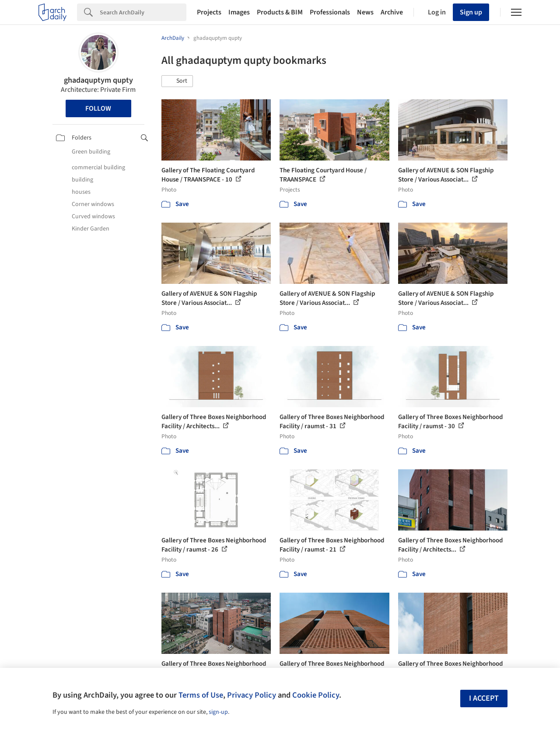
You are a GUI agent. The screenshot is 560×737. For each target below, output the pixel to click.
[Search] (143, 12)
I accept (484, 698)
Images (239, 12)
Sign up (471, 12)
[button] (177, 81)
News (365, 12)
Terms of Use (201, 695)
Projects (209, 12)
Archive (392, 12)
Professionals (330, 12)
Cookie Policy (316, 695)
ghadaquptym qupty (98, 80)
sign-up (218, 712)
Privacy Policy (252, 695)
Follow (98, 108)
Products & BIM (280, 12)
